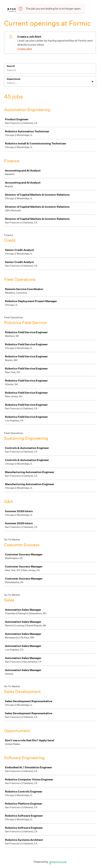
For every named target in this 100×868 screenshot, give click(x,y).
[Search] (50, 71)
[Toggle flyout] (92, 82)
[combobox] (7, 83)
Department (14, 79)
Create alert (25, 49)
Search (11, 66)
